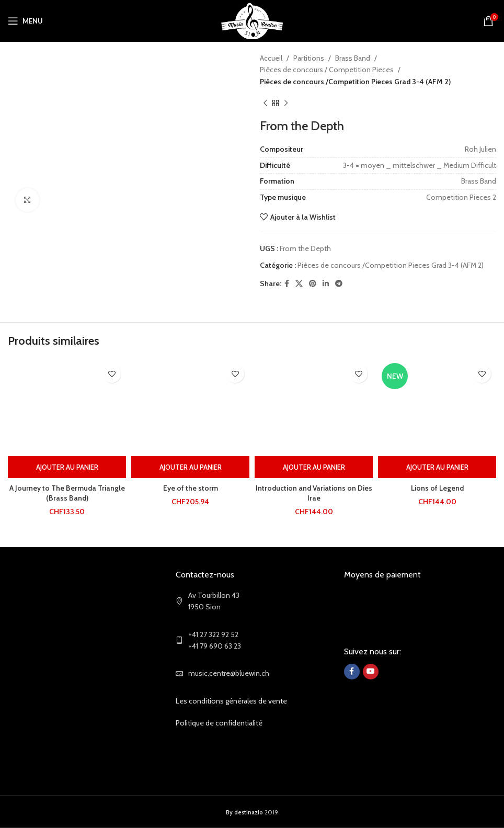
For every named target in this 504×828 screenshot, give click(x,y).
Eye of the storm (191, 488)
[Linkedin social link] (326, 284)
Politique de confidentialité (219, 723)
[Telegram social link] (339, 284)
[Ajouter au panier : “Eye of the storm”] (190, 467)
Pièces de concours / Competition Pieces (327, 70)
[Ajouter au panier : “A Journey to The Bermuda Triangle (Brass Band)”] (67, 467)
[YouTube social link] (371, 672)
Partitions (309, 58)
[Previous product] (265, 103)
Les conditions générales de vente (231, 701)
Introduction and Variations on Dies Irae (314, 493)
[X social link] (299, 284)
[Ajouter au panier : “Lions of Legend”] (437, 467)
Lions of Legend (437, 488)
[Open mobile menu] (25, 21)
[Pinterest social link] (313, 284)
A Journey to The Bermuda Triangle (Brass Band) (67, 493)
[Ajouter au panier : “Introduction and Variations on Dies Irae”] (314, 467)
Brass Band (353, 58)
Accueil (271, 58)
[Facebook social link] (287, 284)
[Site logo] (252, 20)
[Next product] (286, 103)
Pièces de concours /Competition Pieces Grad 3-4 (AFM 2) (355, 82)
